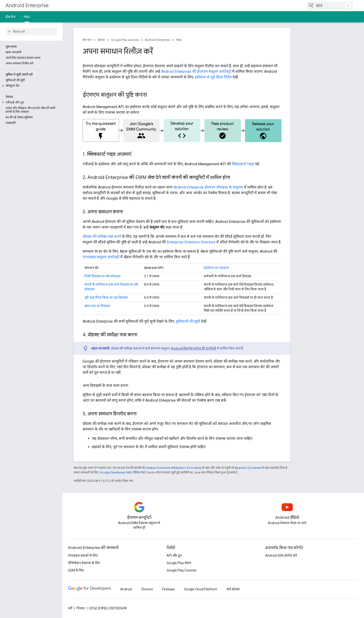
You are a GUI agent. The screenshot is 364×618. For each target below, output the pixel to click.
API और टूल (174, 555)
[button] (30, 86)
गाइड (179, 40)
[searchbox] (31, 32)
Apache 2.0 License (248, 468)
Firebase (169, 589)
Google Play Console (182, 570)
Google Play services (125, 40)
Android (126, 589)
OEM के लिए (76, 570)
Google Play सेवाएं (179, 563)
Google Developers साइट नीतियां (120, 472)
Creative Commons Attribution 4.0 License (173, 468)
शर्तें (70, 608)
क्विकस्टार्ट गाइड (243, 164)
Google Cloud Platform (201, 589)
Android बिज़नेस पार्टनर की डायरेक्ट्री (194, 348)
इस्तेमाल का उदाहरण (216, 268)
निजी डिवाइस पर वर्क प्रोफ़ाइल (103, 276)
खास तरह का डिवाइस (97, 306)
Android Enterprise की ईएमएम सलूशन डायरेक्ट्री (196, 71)
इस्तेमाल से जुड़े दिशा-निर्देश (213, 77)
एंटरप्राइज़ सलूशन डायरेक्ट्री (101, 257)
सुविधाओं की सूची (188, 321)
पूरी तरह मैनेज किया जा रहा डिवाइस (106, 297)
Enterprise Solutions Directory (191, 242)
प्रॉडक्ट (101, 40)
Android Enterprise (27, 5)
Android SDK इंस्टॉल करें (281, 555)
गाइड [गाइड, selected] (27, 17)
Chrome (147, 589)
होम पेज (10, 17)
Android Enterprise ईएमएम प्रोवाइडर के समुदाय (208, 187)
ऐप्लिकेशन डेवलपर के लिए (84, 563)
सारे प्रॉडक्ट (233, 589)
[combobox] (330, 6)
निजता (81, 608)
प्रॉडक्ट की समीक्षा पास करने (102, 236)
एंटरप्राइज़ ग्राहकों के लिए (83, 555)
